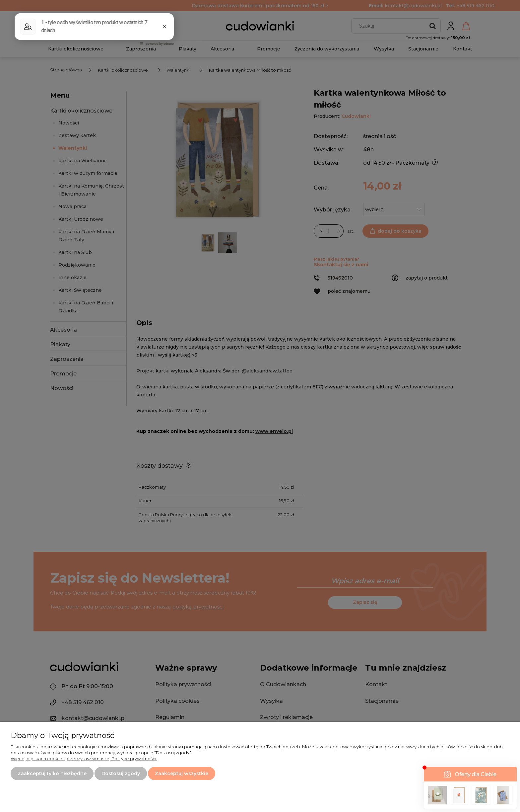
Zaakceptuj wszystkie (182, 773)
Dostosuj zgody (121, 773)
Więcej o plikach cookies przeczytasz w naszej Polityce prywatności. (84, 759)
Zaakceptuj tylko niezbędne (52, 773)
